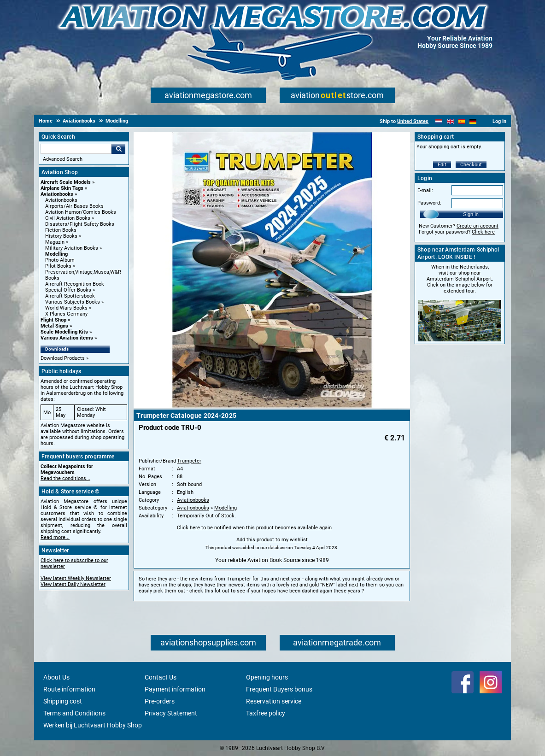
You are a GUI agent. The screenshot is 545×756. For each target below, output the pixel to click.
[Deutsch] (473, 121)
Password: (429, 203)
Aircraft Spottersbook (70, 296)
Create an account (478, 226)
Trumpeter (189, 461)
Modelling (56, 254)
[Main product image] (272, 406)
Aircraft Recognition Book (75, 284)
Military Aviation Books (72, 248)
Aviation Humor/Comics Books (81, 212)
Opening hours (267, 677)
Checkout (471, 165)
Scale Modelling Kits (64, 332)
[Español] (462, 121)
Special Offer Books (68, 290)
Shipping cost (63, 701)
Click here (483, 232)
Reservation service (274, 701)
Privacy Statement (171, 713)
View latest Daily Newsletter (73, 584)
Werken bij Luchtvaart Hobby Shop (93, 725)
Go (118, 149)
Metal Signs (54, 326)
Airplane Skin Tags (62, 188)
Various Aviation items (67, 338)
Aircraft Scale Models (66, 182)
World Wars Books (66, 308)
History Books (61, 236)
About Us (56, 677)
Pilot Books (58, 266)
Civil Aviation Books (68, 218)
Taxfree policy (266, 713)
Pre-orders (160, 701)
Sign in (471, 214)
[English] (450, 121)
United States (413, 121)
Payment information (175, 689)
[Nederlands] (439, 121)
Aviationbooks (57, 194)
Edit (442, 165)
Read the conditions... (65, 478)
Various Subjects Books (73, 302)
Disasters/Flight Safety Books (80, 224)
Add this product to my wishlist (272, 540)
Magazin (55, 242)
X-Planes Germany (66, 314)
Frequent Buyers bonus (279, 689)
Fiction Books (61, 230)
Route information (69, 689)
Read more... (55, 537)
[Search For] (76, 149)
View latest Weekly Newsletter (76, 578)
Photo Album (60, 260)
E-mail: (425, 190)
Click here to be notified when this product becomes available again (254, 528)
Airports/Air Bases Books (74, 206)
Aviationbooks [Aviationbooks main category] (61, 200)
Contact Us (161, 677)
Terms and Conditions (74, 713)
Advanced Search (63, 159)
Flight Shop (53, 320)
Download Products (63, 358)
